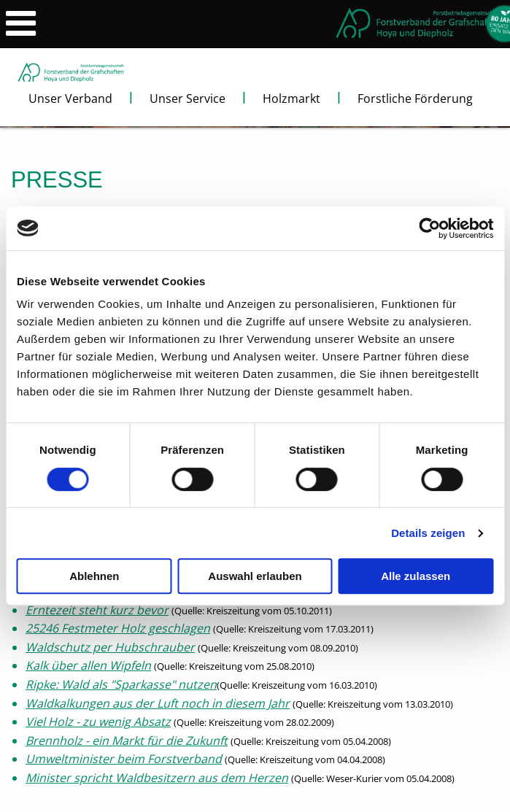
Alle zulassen (416, 576)
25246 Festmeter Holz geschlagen (118, 628)
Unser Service (188, 98)
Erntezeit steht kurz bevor (97, 610)
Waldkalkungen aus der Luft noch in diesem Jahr (158, 703)
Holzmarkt (291, 98)
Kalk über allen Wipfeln (88, 665)
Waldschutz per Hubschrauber (110, 647)
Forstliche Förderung (415, 98)
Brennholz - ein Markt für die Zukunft (127, 741)
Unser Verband (70, 98)
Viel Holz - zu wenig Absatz (98, 722)
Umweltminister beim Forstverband (124, 759)
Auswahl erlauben (255, 576)
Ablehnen (94, 576)
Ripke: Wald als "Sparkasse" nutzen (121, 684)
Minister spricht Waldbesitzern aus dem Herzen (157, 778)
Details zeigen (428, 533)
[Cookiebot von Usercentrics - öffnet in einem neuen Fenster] (429, 228)
